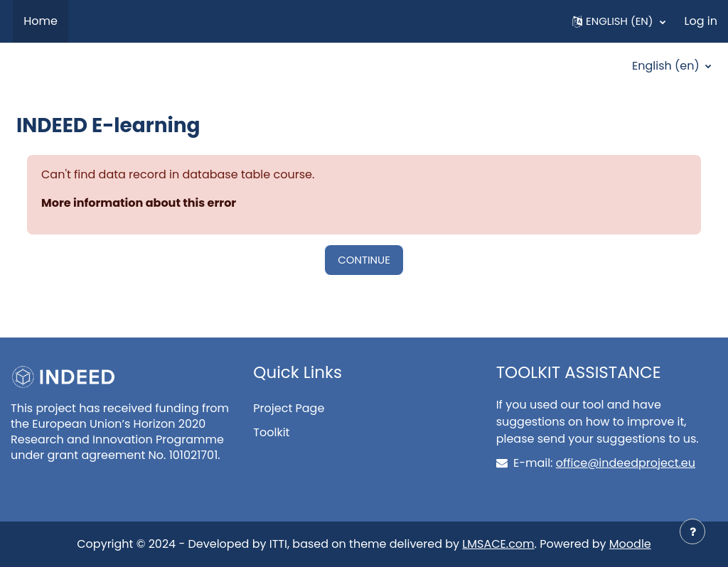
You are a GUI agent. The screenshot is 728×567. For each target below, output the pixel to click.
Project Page (289, 408)
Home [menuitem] (41, 21)
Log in (701, 21)
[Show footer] (692, 531)
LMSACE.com (498, 544)
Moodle (630, 544)
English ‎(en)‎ (667, 66)
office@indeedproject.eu (626, 463)
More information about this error (139, 203)
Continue (364, 260)
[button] (619, 21)
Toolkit (271, 432)
